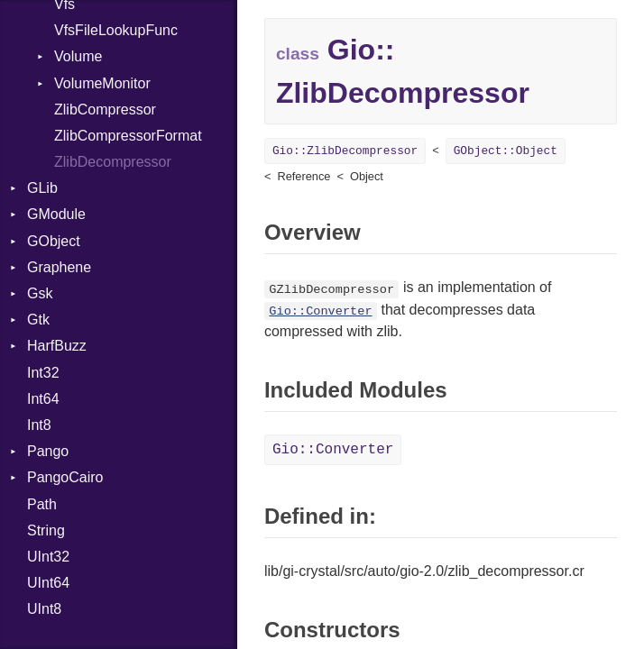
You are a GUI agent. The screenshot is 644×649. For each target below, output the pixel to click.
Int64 (43, 399)
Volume (78, 56)
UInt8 (44, 609)
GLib (42, 188)
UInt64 (48, 583)
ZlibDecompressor (113, 162)
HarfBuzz (57, 346)
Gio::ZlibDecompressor (345, 151)
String (46, 530)
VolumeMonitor (102, 83)
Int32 (43, 373)
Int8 (39, 425)
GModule (56, 214)
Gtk (38, 320)
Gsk (40, 293)
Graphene (59, 267)
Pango (48, 451)
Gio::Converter (320, 311)
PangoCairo (65, 477)
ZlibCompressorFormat (128, 136)
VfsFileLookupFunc (116, 30)
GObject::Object (506, 151)
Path (42, 504)
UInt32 (48, 557)
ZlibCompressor (105, 110)
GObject (54, 241)
